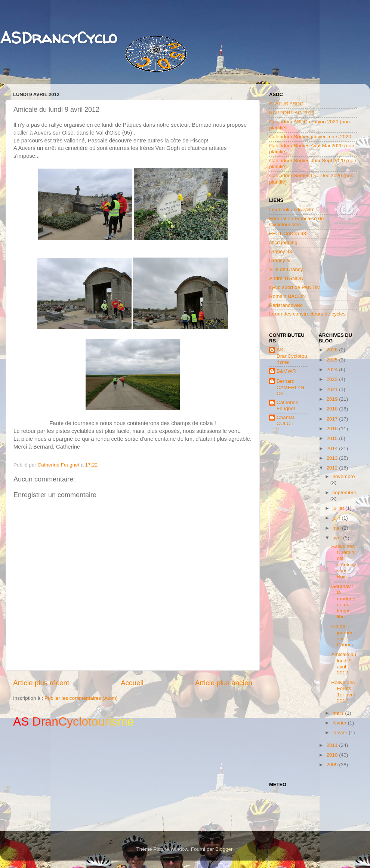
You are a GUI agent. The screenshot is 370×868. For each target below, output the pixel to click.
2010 (333, 755)
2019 (333, 399)
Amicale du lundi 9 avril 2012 (344, 664)
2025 (333, 360)
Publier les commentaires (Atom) (81, 698)
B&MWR (286, 371)
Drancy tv (280, 260)
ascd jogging (283, 242)
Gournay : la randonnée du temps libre (343, 601)
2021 (333, 389)
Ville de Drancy (286, 269)
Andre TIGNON (286, 278)
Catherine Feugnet (288, 405)
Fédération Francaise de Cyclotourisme (296, 221)
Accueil (132, 683)
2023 (333, 379)
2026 (333, 350)
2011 (333, 745)
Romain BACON (287, 296)
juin (337, 518)
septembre (345, 493)
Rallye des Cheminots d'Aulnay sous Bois (343, 561)
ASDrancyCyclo (58, 38)
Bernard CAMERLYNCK (290, 387)
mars (339, 713)
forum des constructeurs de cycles (307, 314)
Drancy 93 (281, 251)
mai (337, 528)
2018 (333, 409)
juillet (339, 508)
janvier (341, 732)
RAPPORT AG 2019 (292, 113)
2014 (333, 448)
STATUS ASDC (286, 104)
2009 (333, 765)
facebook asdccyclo (291, 210)
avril (338, 538)
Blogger (224, 849)
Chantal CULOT (285, 420)
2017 (333, 419)
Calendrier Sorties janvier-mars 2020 (310, 137)
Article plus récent (41, 683)
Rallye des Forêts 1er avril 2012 (343, 692)
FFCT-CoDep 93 (288, 233)
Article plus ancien (224, 683)
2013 (333, 458)
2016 (333, 429)
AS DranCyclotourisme (292, 356)
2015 (333, 438)
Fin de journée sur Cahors (342, 635)
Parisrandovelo (286, 305)
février (340, 723)
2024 (333, 370)
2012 (333, 468)
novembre (344, 476)
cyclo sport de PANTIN (295, 287)
